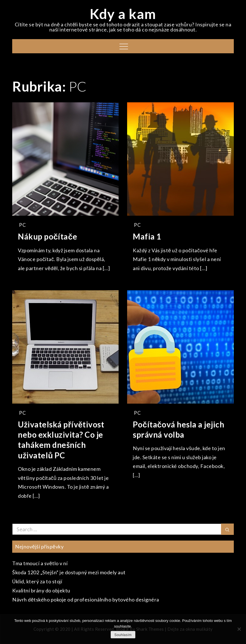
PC (22, 225)
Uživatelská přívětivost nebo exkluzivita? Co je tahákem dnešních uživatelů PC (61, 440)
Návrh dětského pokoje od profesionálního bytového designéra (86, 599)
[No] (239, 629)
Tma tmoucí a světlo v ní (40, 563)
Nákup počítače (48, 236)
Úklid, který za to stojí (37, 581)
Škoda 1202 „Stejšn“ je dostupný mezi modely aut (69, 572)
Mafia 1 (147, 236)
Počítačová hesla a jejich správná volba (178, 429)
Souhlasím (123, 635)
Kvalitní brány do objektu (41, 590)
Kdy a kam (123, 14)
